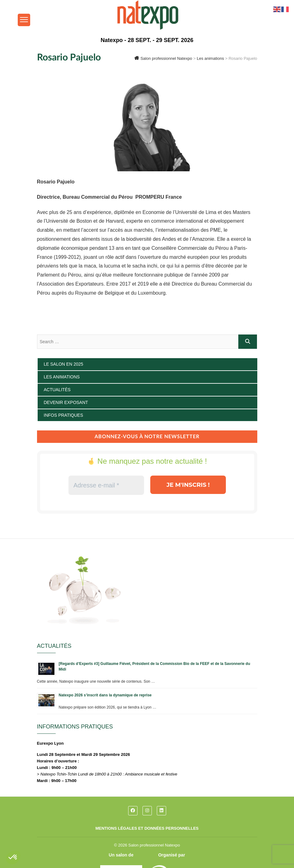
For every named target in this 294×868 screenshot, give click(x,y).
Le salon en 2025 (64, 364)
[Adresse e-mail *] (106, 485)
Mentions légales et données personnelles (147, 828)
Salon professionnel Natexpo (154, 845)
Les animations (62, 377)
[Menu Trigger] (24, 20)
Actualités (57, 390)
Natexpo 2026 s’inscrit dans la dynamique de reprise (105, 695)
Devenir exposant (66, 402)
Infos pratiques (64, 415)
